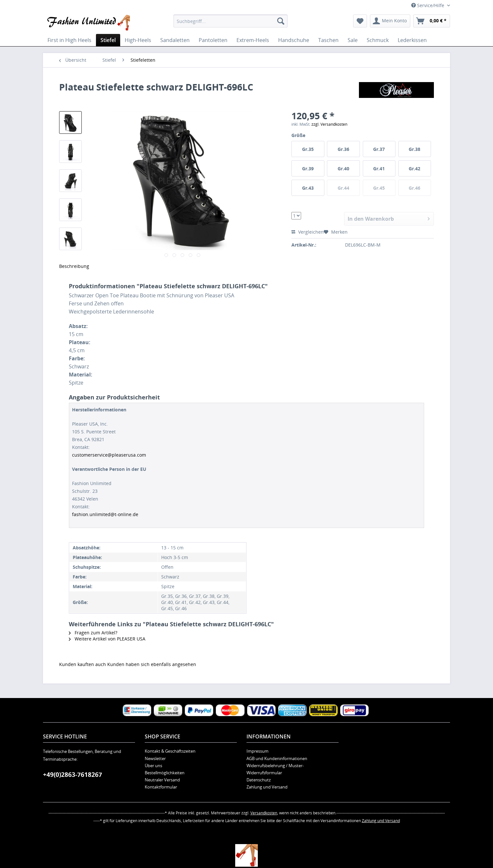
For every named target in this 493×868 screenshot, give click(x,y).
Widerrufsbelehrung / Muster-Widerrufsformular (275, 769)
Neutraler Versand (162, 780)
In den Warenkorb (389, 218)
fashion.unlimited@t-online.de (105, 514)
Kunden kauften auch (83, 664)
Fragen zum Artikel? (93, 633)
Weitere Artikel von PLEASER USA (107, 639)
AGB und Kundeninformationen (277, 758)
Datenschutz (259, 780)
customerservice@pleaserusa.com (109, 455)
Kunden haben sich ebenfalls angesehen (152, 664)
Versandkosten (264, 813)
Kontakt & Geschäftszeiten (170, 751)
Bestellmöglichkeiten (165, 773)
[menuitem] (231, 21)
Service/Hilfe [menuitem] (428, 5)
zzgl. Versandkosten (329, 124)
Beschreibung (74, 266)
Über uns (153, 766)
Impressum (257, 751)
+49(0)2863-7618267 (73, 775)
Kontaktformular (161, 787)
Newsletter (155, 758)
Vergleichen (308, 232)
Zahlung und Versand (267, 787)
